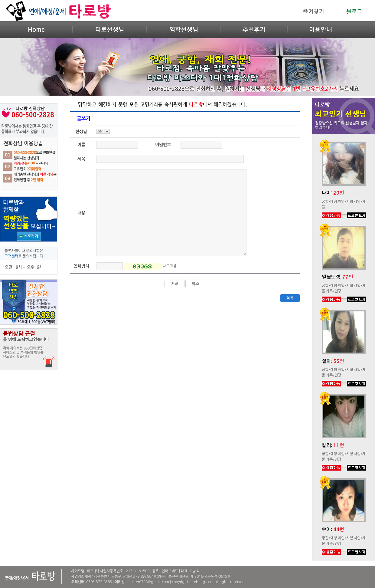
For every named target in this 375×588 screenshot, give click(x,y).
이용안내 (321, 30)
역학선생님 (184, 30)
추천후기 (254, 30)
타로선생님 (110, 30)
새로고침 (170, 266)
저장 (174, 284)
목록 (290, 298)
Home (36, 30)
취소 (195, 284)
